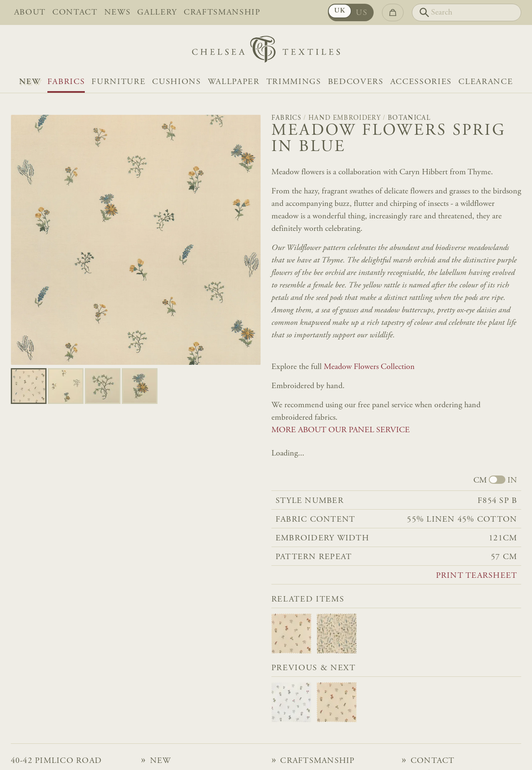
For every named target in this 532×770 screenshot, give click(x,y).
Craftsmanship (222, 12)
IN (512, 480)
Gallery (157, 12)
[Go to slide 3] (140, 386)
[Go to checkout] (393, 12)
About (30, 12)
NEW (30, 82)
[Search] (467, 12)
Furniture (118, 82)
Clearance (486, 82)
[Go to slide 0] (29, 386)
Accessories (421, 82)
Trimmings (294, 82)
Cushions (176, 82)
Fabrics (66, 82)
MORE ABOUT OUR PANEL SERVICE (341, 430)
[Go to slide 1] (66, 386)
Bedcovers (356, 82)
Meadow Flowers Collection (369, 367)
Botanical (409, 118)
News (118, 12)
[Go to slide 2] (103, 386)
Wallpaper (234, 82)
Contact (75, 12)
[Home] (266, 51)
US (362, 13)
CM (480, 480)
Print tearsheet (477, 576)
